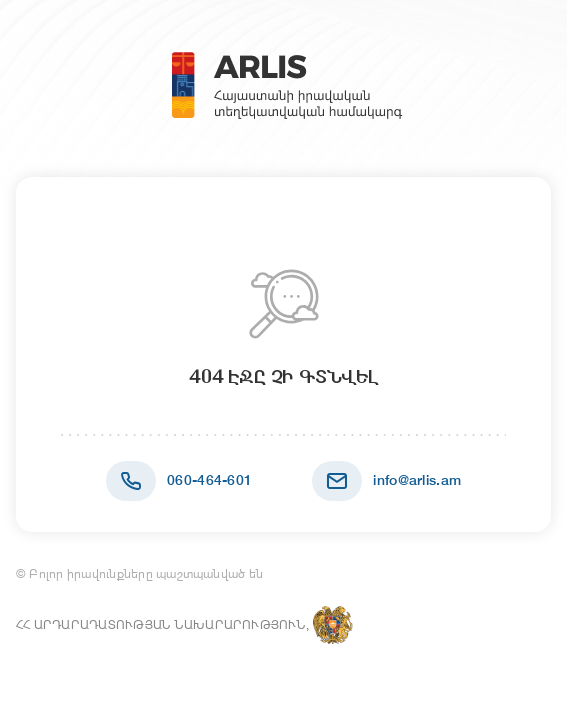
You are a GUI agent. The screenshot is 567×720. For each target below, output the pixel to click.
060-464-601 (209, 480)
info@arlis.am (417, 480)
